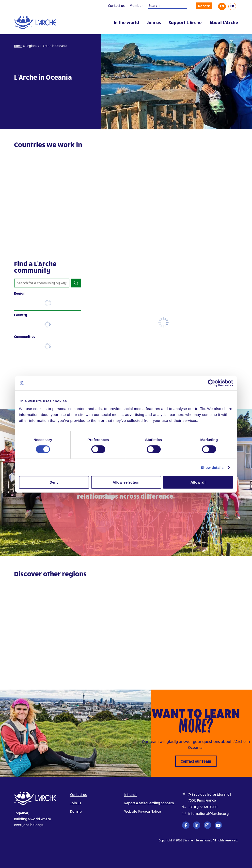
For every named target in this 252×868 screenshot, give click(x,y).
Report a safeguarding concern (149, 803)
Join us (154, 22)
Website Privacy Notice (143, 811)
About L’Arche (224, 22)
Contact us (116, 6)
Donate (204, 6)
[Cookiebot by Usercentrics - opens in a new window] (212, 383)
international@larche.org (208, 813)
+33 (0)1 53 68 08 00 (203, 807)
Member (136, 6)
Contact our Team (196, 761)
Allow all (198, 482)
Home (18, 46)
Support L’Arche (185, 22)
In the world (126, 22)
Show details (212, 467)
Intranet (131, 795)
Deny (54, 482)
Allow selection (126, 482)
